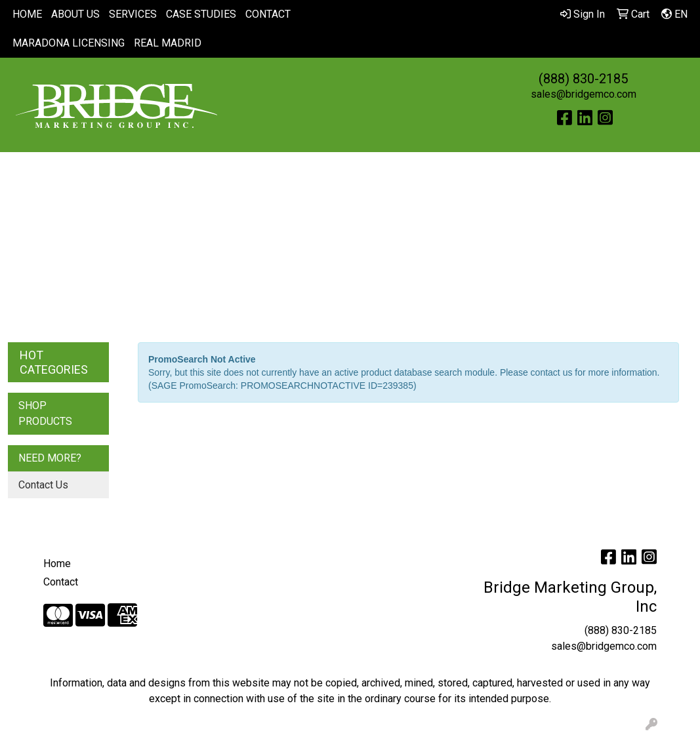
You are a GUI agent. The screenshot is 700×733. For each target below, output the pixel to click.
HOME (27, 14)
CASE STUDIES (201, 14)
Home (57, 564)
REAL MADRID (168, 43)
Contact (61, 582)
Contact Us (43, 485)
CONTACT (268, 14)
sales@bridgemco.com (584, 94)
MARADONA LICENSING (69, 43)
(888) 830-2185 (583, 79)
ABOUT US (75, 14)
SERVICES (133, 14)
